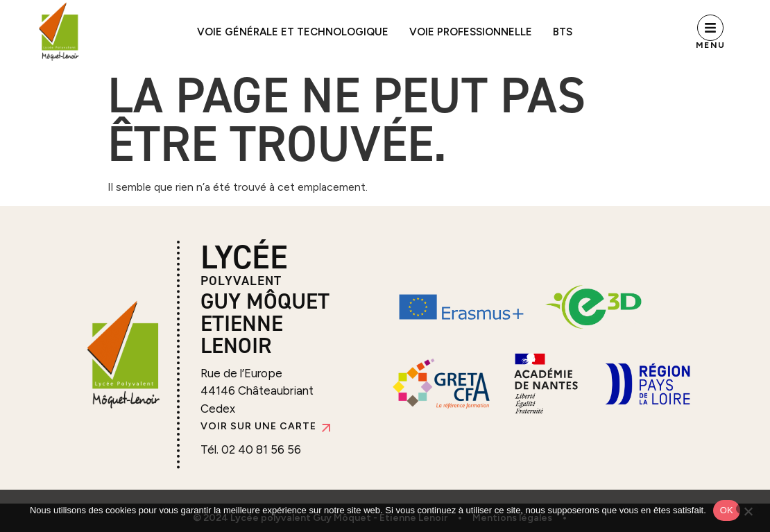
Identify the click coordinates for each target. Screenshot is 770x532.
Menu (710, 45)
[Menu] (710, 28)
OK (727, 510)
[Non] (748, 509)
